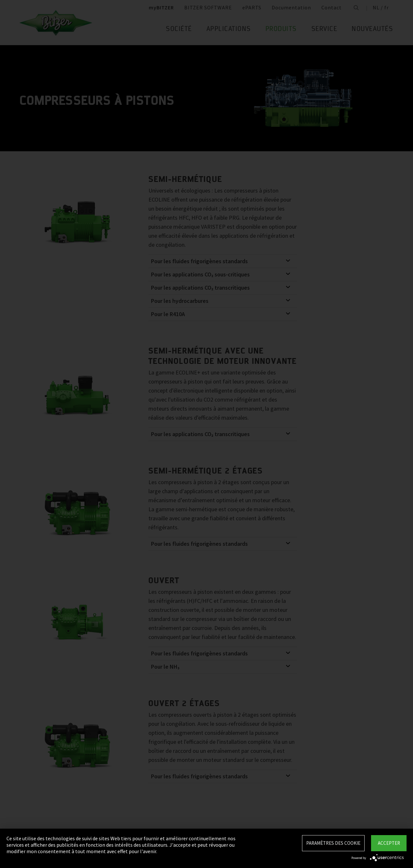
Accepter (389, 843)
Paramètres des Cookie (333, 843)
